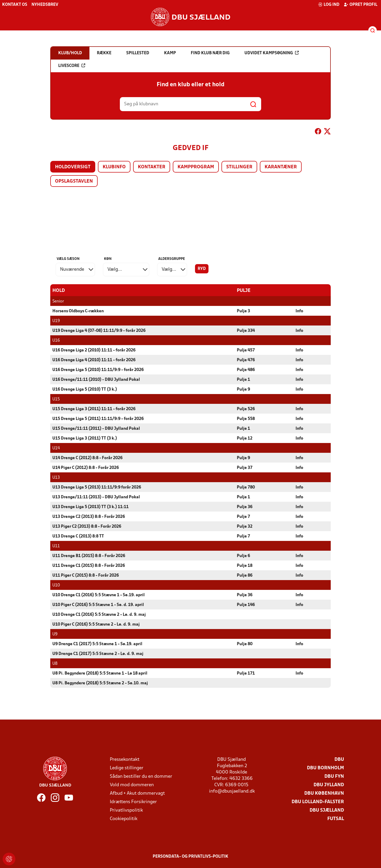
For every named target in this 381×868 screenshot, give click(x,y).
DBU (339, 760)
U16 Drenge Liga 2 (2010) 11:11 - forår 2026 (94, 350)
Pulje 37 (245, 468)
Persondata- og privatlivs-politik (190, 857)
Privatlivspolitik (126, 810)
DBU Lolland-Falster (318, 802)
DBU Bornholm (325, 768)
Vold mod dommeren (132, 785)
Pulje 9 (243, 390)
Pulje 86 (245, 576)
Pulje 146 (246, 605)
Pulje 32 (245, 527)
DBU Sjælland (327, 810)
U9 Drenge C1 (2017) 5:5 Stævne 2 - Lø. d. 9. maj (98, 654)
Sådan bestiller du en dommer (141, 777)
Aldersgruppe (172, 259)
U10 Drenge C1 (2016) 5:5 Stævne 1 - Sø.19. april (99, 595)
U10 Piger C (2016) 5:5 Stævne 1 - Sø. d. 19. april (98, 605)
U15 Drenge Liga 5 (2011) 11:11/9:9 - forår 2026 (98, 419)
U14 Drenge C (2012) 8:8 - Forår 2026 (87, 458)
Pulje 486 (246, 370)
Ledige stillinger (127, 768)
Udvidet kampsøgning (272, 53)
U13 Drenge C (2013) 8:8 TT (78, 536)
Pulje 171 (246, 673)
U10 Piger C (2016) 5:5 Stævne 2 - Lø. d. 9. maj (96, 625)
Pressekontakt (125, 760)
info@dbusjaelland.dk (232, 791)
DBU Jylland (329, 785)
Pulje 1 (243, 380)
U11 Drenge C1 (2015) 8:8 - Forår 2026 (89, 566)
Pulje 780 (246, 487)
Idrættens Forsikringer (133, 802)
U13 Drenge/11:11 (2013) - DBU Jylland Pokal (96, 497)
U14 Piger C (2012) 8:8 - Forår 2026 (86, 468)
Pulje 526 (246, 409)
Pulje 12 (245, 438)
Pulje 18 (245, 566)
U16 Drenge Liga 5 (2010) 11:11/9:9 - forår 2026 (98, 370)
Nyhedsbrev (45, 5)
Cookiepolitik (124, 819)
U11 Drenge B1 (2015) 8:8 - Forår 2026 (89, 556)
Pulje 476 (246, 360)
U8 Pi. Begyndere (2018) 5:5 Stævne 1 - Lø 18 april (100, 673)
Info (299, 311)
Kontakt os (15, 5)
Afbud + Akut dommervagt (137, 794)
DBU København (324, 794)
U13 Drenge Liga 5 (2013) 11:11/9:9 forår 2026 (97, 487)
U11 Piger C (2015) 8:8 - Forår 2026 (86, 576)
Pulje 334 (246, 331)
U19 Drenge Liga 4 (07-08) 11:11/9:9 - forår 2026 (99, 331)
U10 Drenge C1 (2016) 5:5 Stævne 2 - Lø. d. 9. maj (99, 615)
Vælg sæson (68, 259)
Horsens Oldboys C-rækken (78, 311)
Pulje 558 (246, 419)
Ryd (202, 269)
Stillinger (239, 167)
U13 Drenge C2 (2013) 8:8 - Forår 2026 (89, 517)
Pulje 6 (243, 556)
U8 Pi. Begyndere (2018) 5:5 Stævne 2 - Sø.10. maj (100, 683)
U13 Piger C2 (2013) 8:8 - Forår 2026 (87, 527)
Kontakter (152, 167)
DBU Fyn (334, 777)
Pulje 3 (243, 311)
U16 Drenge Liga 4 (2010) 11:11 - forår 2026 (94, 360)
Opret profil (360, 4)
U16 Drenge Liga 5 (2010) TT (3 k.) (85, 390)
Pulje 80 (245, 644)
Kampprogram (196, 167)
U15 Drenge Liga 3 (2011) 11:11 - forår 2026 (94, 409)
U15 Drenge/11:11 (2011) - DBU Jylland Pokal (96, 429)
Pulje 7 (243, 517)
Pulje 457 (246, 350)
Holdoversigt (73, 167)
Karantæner (281, 167)
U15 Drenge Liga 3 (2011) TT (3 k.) (85, 438)
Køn (108, 259)
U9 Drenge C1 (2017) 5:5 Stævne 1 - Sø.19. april (97, 644)
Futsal (336, 819)
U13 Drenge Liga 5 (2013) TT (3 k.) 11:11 (90, 507)
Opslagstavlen (74, 181)
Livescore (72, 66)
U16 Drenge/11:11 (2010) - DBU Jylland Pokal (96, 380)
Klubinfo (114, 167)
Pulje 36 (245, 507)
